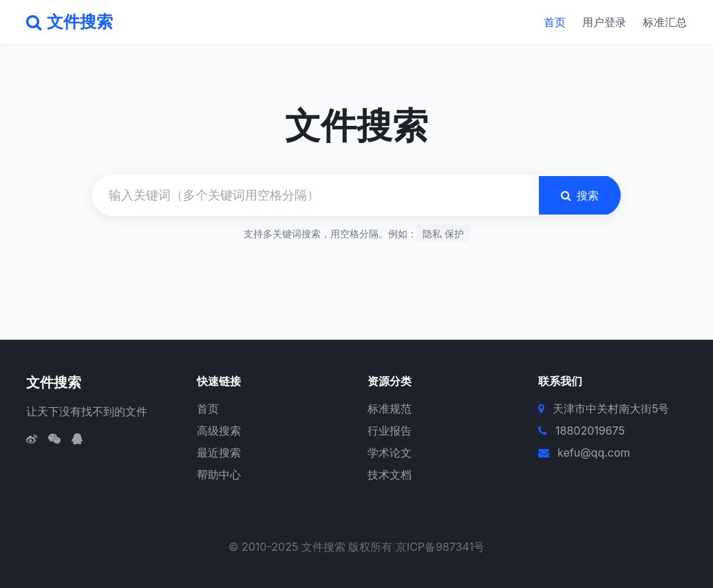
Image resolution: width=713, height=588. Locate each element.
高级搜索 (219, 431)
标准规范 (390, 409)
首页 (555, 22)
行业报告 (390, 431)
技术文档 (390, 475)
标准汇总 (665, 22)
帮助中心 (219, 475)
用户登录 (604, 22)
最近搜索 (219, 453)
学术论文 (390, 453)
